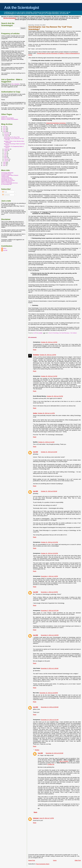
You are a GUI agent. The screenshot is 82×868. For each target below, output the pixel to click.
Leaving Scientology (6, 178)
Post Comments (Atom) (43, 864)
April (6, 156)
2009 (4, 162)
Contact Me (4, 117)
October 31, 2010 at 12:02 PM (49, 553)
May (5, 155)
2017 (4, 127)
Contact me (51, 764)
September (7, 149)
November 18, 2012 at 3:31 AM (50, 720)
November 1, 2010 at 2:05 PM (49, 592)
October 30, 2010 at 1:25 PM (48, 355)
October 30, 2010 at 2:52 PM (55, 396)
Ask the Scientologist (22, 8)
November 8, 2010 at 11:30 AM (50, 668)
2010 (4, 131)
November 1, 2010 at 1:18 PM (49, 576)
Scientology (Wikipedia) (7, 173)
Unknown (36, 818)
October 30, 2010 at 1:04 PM (49, 342)
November (7, 134)
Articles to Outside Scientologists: (10, 119)
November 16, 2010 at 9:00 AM (50, 707)
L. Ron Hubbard (73, 333)
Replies (37, 750)
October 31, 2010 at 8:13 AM (49, 452)
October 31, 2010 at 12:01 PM (49, 542)
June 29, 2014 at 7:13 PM (47, 818)
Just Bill (35, 333)
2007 (4, 165)
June (6, 153)
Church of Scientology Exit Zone (9, 183)
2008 (4, 164)
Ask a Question (64, 761)
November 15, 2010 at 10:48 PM (49, 693)
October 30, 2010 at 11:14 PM (46, 413)
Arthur (5, 248)
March (6, 158)
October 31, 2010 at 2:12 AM (46, 442)
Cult (60, 333)
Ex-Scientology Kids (6, 184)
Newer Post (32, 860)
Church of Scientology (54, 333)
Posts (5, 192)
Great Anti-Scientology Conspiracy (56, 123)
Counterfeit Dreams (6, 174)
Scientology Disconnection (8, 180)
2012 (4, 128)
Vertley (35, 413)
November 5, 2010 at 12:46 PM (50, 635)
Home (55, 860)
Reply (35, 350)
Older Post (78, 860)
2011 (4, 130)
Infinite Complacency (7, 182)
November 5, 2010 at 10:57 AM (50, 611)
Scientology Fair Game (7, 179)
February (7, 159)
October (6, 136)
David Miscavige (65, 333)
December (7, 133)
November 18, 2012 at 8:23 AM (54, 753)
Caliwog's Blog (5, 177)
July (5, 152)
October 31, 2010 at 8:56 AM (49, 491)
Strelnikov (36, 355)
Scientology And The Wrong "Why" (12, 137)
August (6, 150)
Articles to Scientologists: (8, 118)
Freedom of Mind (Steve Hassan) (10, 175)
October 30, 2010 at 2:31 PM (49, 376)
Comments (6, 195)
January (6, 161)
